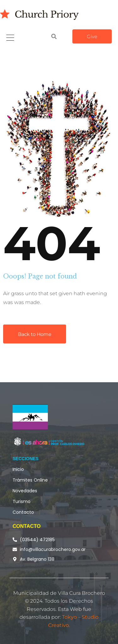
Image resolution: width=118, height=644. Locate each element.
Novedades (25, 491)
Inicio (18, 469)
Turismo (22, 501)
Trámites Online (30, 480)
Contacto (23, 512)
